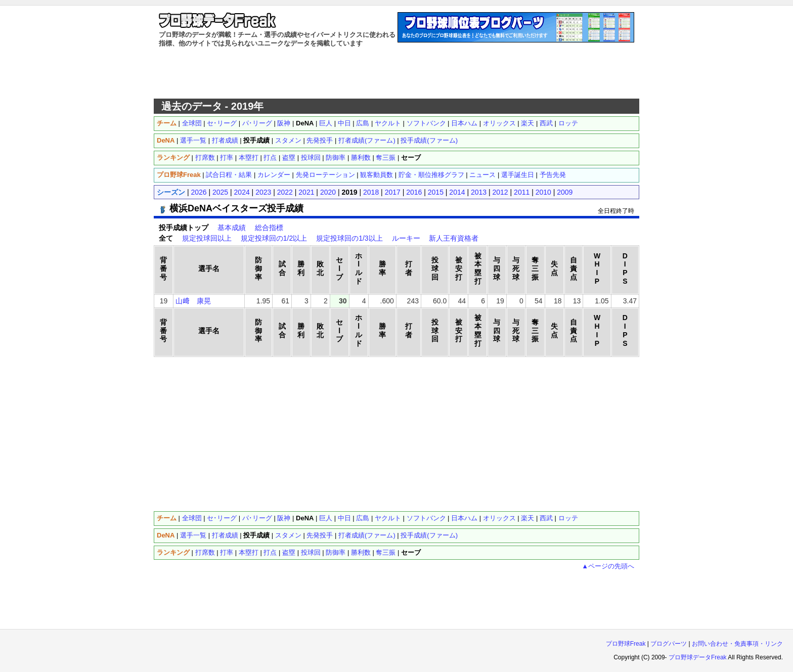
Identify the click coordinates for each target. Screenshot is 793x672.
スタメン (288, 140)
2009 (565, 192)
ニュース (482, 175)
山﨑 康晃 (193, 301)
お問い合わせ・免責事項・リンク (737, 644)
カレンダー (274, 175)
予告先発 (553, 175)
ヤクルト (388, 123)
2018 (371, 192)
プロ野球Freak (626, 644)
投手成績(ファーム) (429, 140)
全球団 (192, 123)
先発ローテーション (325, 175)
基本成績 (232, 228)
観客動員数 (377, 175)
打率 (227, 158)
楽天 (527, 123)
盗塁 (289, 158)
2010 (543, 192)
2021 (306, 192)
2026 (199, 192)
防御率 (336, 158)
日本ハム (464, 123)
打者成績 (225, 140)
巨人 (326, 123)
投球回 (311, 158)
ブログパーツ (669, 644)
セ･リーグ (222, 123)
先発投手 (320, 140)
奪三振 (386, 158)
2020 (328, 192)
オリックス (499, 123)
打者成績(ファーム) (367, 140)
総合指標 (269, 228)
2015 (436, 192)
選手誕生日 (518, 175)
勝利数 (361, 158)
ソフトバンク (426, 123)
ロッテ (568, 123)
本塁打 (249, 158)
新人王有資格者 (454, 238)
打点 (270, 158)
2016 (414, 192)
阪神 (284, 123)
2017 (393, 192)
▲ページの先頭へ (608, 566)
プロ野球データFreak (698, 657)
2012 (500, 192)
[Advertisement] (396, 73)
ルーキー (406, 238)
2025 (220, 192)
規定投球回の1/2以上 (274, 238)
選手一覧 (193, 140)
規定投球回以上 (207, 238)
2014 (457, 192)
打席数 (205, 158)
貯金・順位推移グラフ (431, 175)
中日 (344, 123)
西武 (546, 123)
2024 (242, 192)
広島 (363, 123)
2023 (263, 192)
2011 (522, 192)
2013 (479, 192)
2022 (285, 192)
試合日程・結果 (229, 175)
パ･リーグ (257, 123)
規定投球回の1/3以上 (349, 238)
